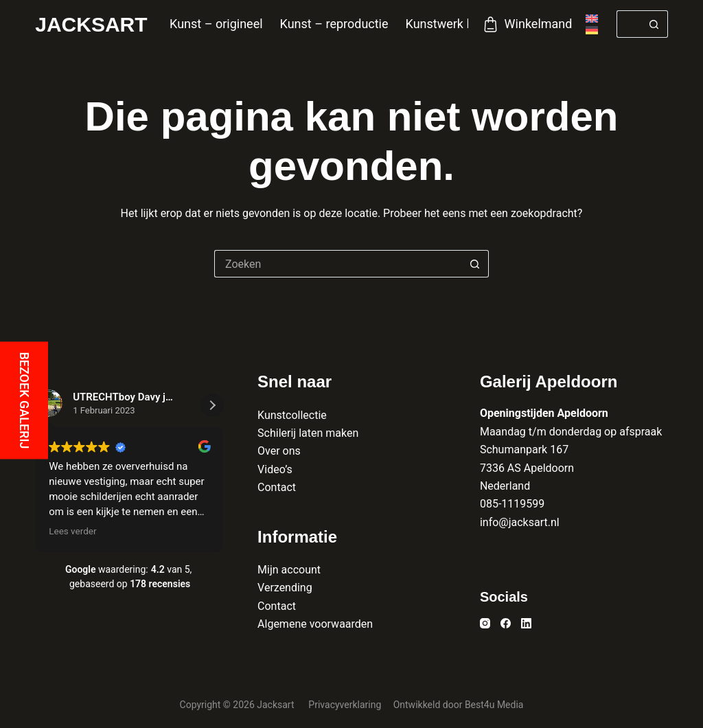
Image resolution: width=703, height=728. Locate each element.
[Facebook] (506, 623)
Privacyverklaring (346, 705)
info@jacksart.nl (520, 522)
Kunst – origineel (216, 24)
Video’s (275, 469)
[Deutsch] (592, 30)
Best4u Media (494, 705)
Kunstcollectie (292, 415)
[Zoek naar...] (629, 24)
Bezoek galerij (24, 400)
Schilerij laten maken (308, 433)
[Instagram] (485, 623)
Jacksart (91, 24)
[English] (592, 19)
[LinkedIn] (526, 623)
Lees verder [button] (72, 531)
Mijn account (289, 570)
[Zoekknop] (654, 24)
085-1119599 (512, 504)
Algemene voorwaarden (315, 624)
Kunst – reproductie (334, 24)
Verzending (285, 588)
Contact (277, 487)
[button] (212, 405)
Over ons (279, 451)
